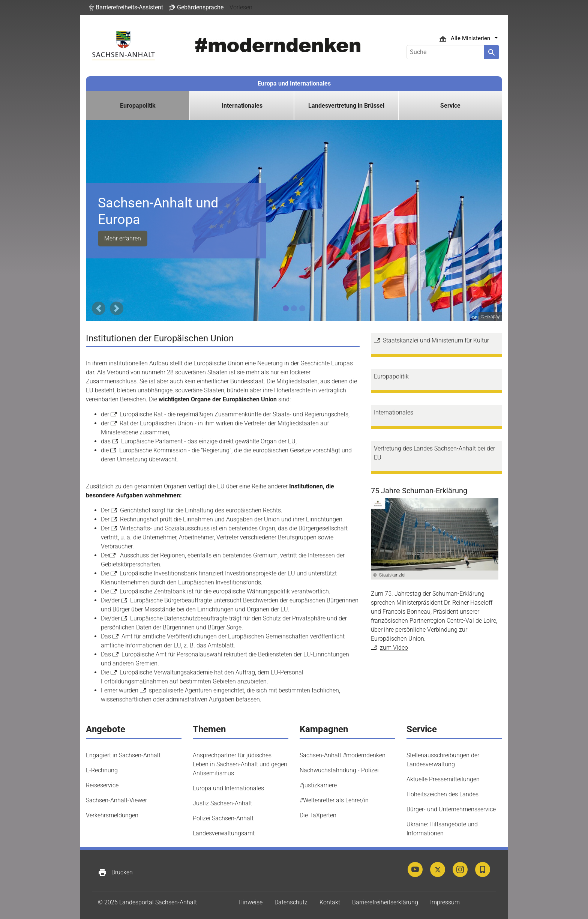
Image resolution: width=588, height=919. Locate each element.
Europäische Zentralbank (153, 591)
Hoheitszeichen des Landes (442, 794)
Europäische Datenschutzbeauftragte (179, 618)
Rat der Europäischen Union (156, 423)
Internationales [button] (242, 106)
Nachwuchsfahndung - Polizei (339, 770)
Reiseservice (102, 785)
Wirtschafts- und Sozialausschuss (165, 528)
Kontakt (330, 902)
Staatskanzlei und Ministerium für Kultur (436, 340)
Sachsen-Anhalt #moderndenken (343, 755)
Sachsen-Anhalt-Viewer (116, 800)
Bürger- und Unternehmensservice (451, 809)
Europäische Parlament (152, 441)
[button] (126, 8)
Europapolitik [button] (138, 106)
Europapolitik (392, 376)
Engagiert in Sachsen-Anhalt (123, 755)
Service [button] (450, 106)
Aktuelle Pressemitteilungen (443, 779)
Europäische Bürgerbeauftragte (171, 600)
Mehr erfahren (123, 238)
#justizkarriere (318, 785)
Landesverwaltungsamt (224, 833)
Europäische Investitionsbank (158, 573)
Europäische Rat (141, 414)
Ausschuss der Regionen (152, 555)
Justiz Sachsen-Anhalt (222, 803)
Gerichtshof (135, 510)
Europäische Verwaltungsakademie (166, 672)
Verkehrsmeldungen (112, 815)
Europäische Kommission (153, 450)
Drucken (115, 872)
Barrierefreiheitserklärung (385, 902)
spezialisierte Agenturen (180, 690)
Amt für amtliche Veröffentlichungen (169, 636)
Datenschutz (291, 902)
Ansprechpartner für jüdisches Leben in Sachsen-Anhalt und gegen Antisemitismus (240, 764)
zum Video (394, 648)
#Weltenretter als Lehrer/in (334, 800)
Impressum (445, 902)
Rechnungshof (139, 519)
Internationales (394, 412)
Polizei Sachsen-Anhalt (223, 818)
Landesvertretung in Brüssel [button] (346, 106)
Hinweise (250, 902)
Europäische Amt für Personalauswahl (172, 654)
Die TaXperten (318, 815)
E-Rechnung (102, 770)
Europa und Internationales (294, 83)
